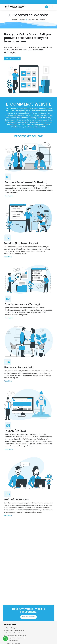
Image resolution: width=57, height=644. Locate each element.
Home (15, 20)
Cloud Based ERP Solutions (14, 633)
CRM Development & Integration (16, 636)
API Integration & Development (15, 638)
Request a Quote (12, 58)
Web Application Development (15, 630)
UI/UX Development (12, 641)
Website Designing (12, 628)
